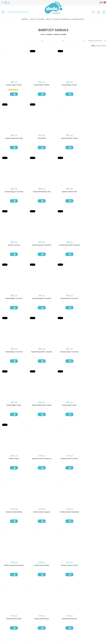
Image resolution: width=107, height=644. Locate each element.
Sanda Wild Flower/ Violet (94, 299)
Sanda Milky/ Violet (67, 299)
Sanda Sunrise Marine (13, 405)
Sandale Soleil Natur (13, 565)
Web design (82, 638)
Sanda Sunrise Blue (13, 459)
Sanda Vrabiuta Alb (13, 192)
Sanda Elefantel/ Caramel (94, 192)
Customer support (77, 19)
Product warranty (31, 613)
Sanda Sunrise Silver (67, 459)
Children (25, 19)
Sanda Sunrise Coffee (40, 459)
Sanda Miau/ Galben (40, 85)
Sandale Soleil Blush (67, 512)
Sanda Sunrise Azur (94, 459)
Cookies (27, 621)
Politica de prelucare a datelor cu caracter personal (33, 618)
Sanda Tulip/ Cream (13, 85)
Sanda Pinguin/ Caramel (40, 245)
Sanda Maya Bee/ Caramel (13, 299)
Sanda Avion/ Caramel (67, 245)
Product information (62, 19)
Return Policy (29, 611)
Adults (33, 19)
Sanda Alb (13, 138)
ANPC (26, 623)
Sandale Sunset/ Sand (94, 565)
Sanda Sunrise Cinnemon (67, 352)
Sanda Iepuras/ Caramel (67, 192)
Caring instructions (55, 620)
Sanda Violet (40, 352)
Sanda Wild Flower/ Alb (94, 138)
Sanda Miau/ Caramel (94, 245)
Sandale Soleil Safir (94, 512)
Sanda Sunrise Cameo (94, 352)
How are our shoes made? (57, 617)
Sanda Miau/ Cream (67, 85)
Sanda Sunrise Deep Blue (67, 405)
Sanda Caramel (40, 192)
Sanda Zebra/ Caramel (40, 299)
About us (49, 19)
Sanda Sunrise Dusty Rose (94, 405)
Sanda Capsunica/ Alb (94, 85)
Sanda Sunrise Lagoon (40, 405)
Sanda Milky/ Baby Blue (40, 512)
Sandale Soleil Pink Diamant (40, 565)
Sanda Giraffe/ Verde (40, 138)
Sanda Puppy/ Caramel (67, 138)
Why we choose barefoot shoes (57, 615)
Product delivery (31, 609)
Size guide (50, 619)
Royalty (91, 638)
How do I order (30, 608)
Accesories (40, 19)
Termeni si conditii (31, 614)
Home (43, 34)
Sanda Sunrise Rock (13, 512)
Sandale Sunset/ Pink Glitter (67, 565)
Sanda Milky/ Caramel (13, 245)
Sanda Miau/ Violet (13, 352)
